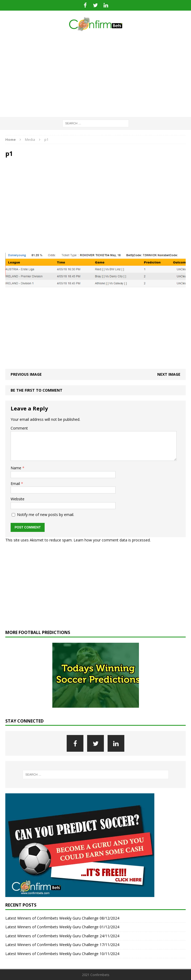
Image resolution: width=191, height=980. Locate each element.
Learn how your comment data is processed (112, 540)
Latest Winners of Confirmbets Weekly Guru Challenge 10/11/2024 (62, 954)
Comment (19, 428)
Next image (169, 374)
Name (16, 468)
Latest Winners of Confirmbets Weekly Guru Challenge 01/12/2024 (62, 927)
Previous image (26, 374)
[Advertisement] (95, 75)
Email (16, 484)
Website (18, 499)
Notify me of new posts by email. (46, 515)
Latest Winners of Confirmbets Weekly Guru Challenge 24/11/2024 (62, 936)
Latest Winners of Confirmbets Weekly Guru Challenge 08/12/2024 (62, 918)
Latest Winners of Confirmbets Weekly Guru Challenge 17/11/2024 (62, 945)
